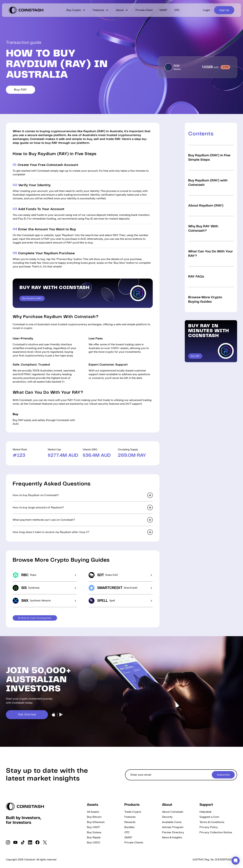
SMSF (163, 10)
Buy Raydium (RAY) (32, 299)
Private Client (144, 10)
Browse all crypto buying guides (35, 618)
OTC (177, 10)
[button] (83, 495)
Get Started (27, 715)
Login (207, 10)
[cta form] (181, 775)
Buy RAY (21, 90)
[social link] (8, 842)
